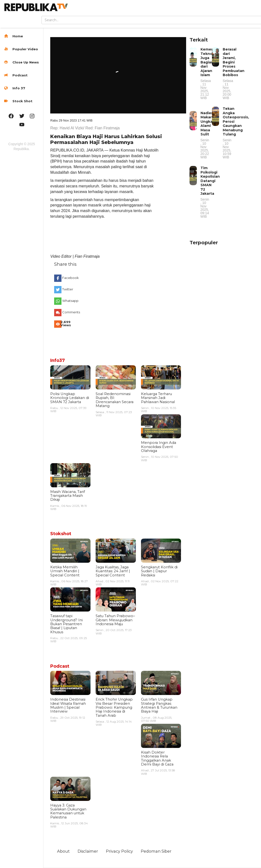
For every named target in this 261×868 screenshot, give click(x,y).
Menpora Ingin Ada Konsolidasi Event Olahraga (159, 447)
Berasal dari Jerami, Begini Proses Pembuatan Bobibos (234, 73)
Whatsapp (70, 301)
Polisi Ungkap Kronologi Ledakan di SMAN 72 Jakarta (70, 398)
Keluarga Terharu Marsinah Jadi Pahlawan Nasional (158, 398)
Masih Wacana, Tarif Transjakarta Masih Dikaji (68, 496)
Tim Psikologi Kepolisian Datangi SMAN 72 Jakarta (210, 192)
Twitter (68, 289)
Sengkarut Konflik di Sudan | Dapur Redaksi (159, 571)
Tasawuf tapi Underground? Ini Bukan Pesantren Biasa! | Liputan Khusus (66, 624)
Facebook (70, 278)
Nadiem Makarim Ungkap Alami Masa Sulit (208, 135)
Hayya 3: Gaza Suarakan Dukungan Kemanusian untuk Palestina (68, 811)
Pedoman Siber (156, 851)
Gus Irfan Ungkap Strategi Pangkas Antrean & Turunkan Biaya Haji (159, 705)
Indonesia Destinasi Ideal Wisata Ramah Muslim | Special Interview (68, 705)
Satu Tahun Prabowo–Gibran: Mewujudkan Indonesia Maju (115, 620)
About (63, 851)
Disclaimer (88, 851)
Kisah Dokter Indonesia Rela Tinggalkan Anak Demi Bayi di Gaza (157, 758)
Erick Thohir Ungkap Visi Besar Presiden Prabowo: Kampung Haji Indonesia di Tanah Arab (114, 707)
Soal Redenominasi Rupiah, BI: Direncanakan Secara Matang (115, 400)
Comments (70, 312)
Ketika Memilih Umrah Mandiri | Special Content (65, 571)
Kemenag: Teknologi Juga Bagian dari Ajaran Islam (210, 73)
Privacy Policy (119, 851)
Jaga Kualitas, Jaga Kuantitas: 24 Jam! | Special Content (113, 571)
